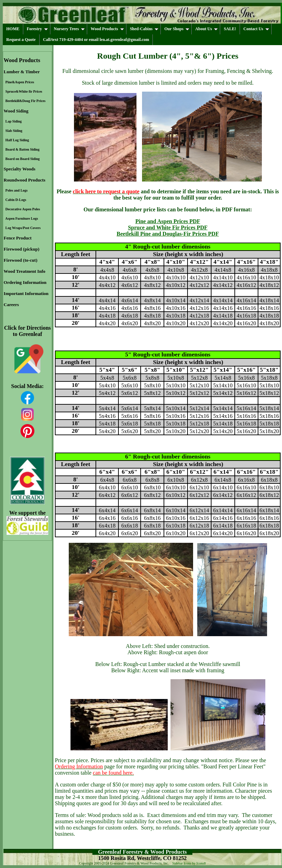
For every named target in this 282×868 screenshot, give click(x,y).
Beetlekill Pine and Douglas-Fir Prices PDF (168, 234)
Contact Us (256, 29)
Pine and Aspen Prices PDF (168, 221)
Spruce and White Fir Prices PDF (168, 227)
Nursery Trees (69, 29)
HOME (13, 29)
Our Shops (177, 29)
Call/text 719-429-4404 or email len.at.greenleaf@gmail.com (96, 40)
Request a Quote (21, 40)
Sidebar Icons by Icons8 (189, 863)
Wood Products (107, 29)
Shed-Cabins (144, 29)
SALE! (230, 29)
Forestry (37, 29)
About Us (206, 29)
